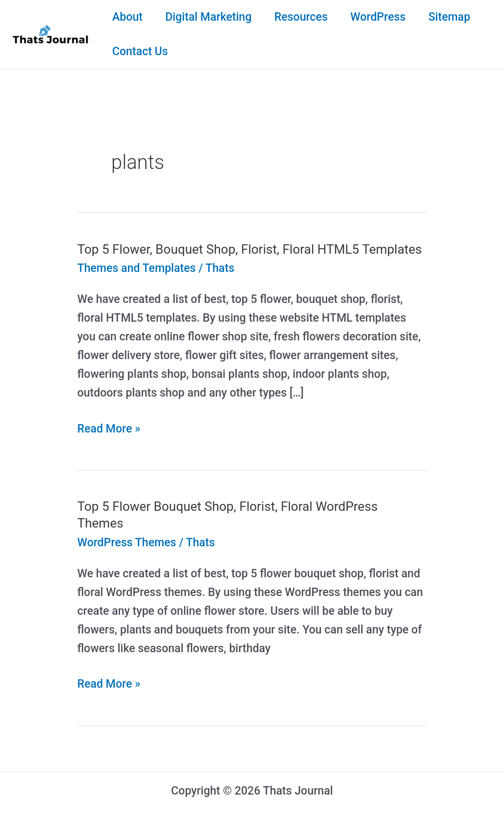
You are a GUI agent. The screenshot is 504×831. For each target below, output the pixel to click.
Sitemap (449, 17)
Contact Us (140, 51)
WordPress (378, 17)
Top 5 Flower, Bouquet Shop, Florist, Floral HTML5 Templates (250, 249)
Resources (301, 17)
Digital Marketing (209, 17)
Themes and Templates (137, 268)
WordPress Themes (127, 543)
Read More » (109, 429)
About (127, 17)
